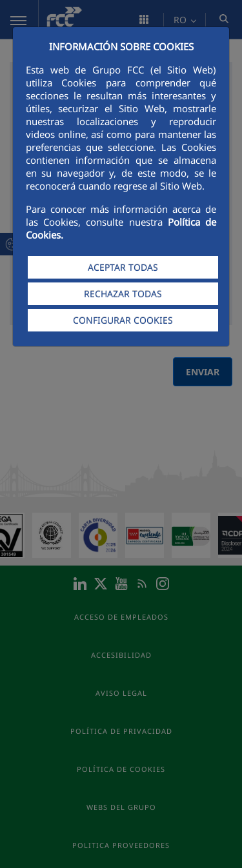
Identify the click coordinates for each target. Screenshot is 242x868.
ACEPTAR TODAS (123, 267)
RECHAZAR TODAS (123, 294)
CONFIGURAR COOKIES (123, 320)
